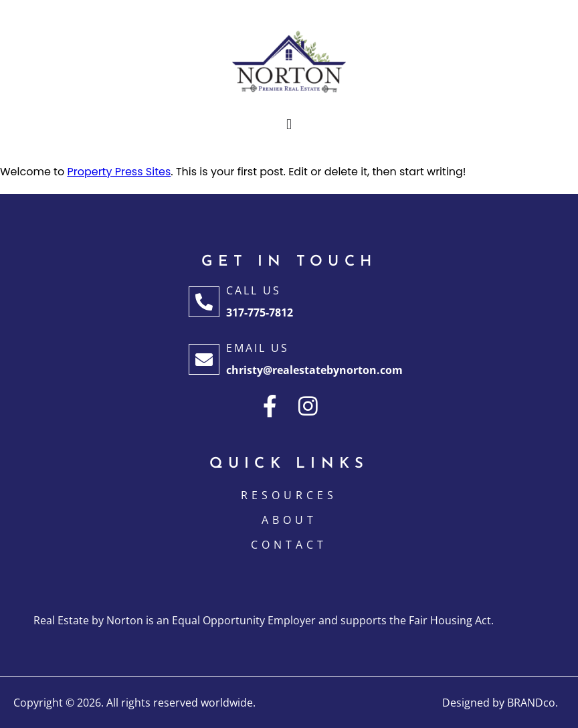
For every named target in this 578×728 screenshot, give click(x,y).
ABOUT (289, 520)
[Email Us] (204, 359)
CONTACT (289, 545)
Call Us (254, 290)
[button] (289, 125)
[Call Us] (204, 302)
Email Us (258, 348)
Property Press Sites (119, 172)
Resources (289, 495)
